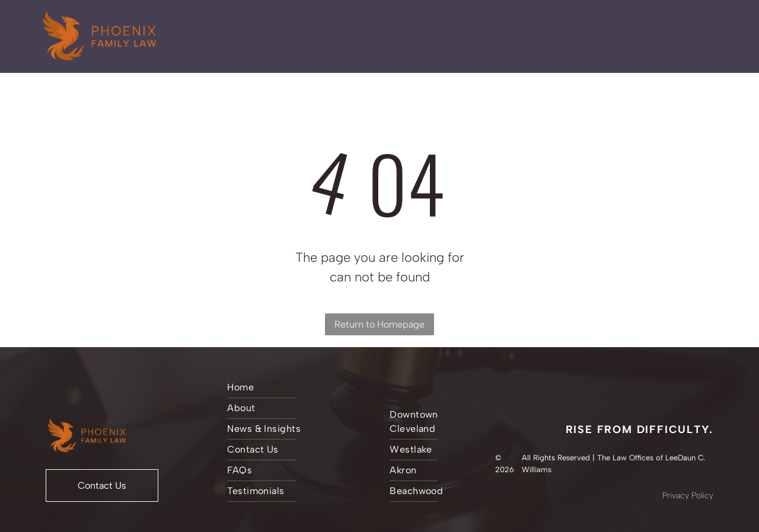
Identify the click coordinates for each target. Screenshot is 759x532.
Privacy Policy (688, 496)
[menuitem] (296, 388)
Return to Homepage (379, 324)
